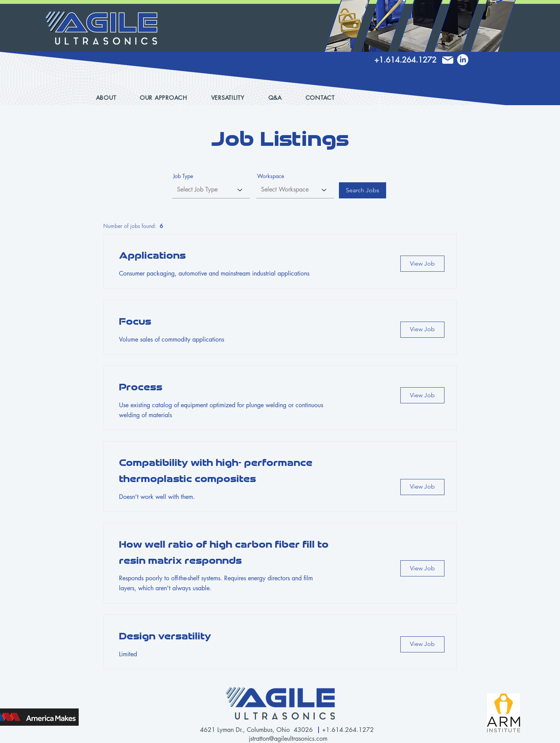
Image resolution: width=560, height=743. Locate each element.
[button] (234, 98)
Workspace (271, 176)
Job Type (183, 176)
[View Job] (422, 264)
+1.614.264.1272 (349, 730)
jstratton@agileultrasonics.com (288, 739)
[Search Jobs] (363, 190)
